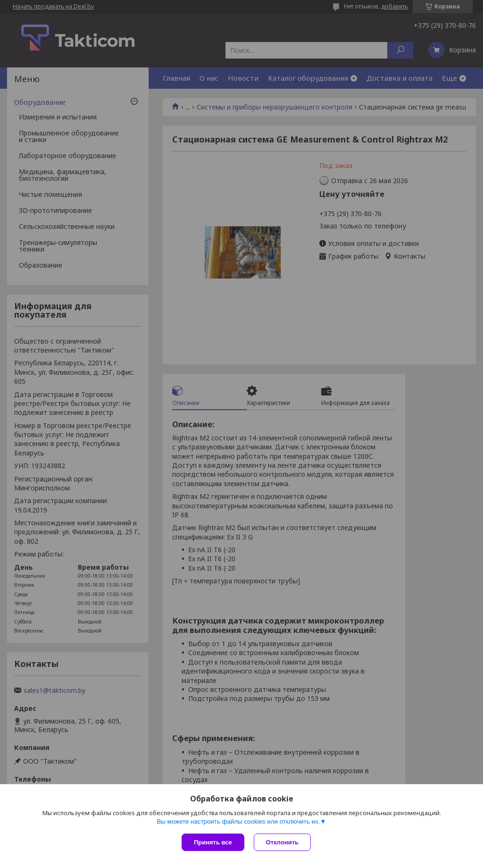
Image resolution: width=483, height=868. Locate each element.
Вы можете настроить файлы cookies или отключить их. (238, 822)
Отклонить (282, 842)
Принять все (213, 842)
